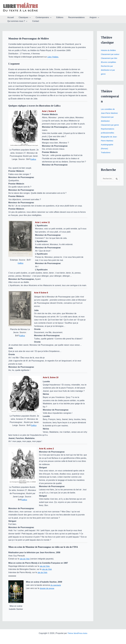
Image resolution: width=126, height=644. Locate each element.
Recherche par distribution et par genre (108, 74)
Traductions (106, 160)
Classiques (23, 17)
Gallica (33, 159)
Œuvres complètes (109, 66)
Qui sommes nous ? (108, 17)
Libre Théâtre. (54, 57)
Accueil (10, 17)
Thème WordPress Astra (77, 633)
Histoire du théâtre (109, 50)
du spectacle (56, 585)
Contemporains (41, 17)
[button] (28, 17)
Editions (56, 17)
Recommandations (72, 17)
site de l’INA (25, 559)
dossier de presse (48, 588)
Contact (10, 21)
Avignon (89, 17)
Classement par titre (110, 62)
